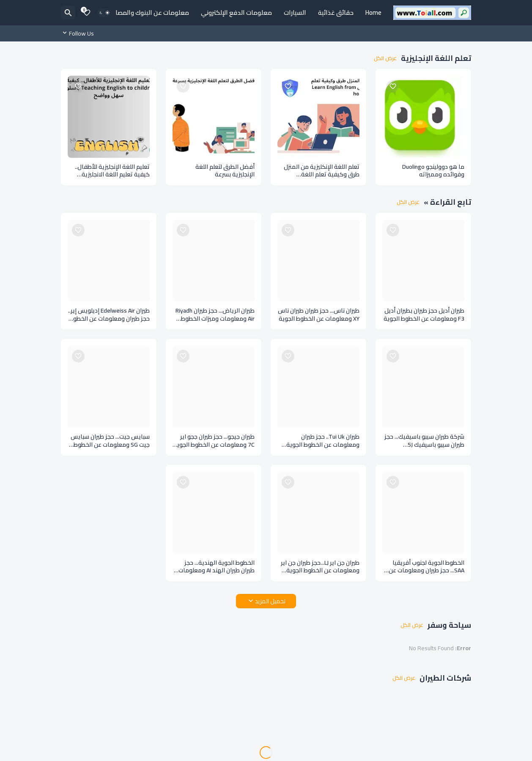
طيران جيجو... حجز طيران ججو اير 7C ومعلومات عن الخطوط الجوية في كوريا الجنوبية (214, 441)
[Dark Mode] (104, 13)
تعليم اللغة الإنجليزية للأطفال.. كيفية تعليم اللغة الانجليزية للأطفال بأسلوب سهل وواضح (112, 171)
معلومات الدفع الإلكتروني (236, 12)
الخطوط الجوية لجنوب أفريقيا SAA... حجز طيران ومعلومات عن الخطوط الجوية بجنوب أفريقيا (426, 567)
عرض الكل (385, 58)
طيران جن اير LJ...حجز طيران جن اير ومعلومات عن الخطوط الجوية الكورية (320, 567)
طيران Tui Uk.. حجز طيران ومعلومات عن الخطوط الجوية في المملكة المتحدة (323, 441)
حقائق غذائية (336, 12)
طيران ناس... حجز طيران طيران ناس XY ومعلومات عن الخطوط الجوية (319, 315)
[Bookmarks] (87, 13)
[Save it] (393, 86)
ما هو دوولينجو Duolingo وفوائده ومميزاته (433, 171)
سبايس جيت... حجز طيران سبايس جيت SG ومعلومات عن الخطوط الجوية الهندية (110, 441)
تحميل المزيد (270, 601)
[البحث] (68, 13)
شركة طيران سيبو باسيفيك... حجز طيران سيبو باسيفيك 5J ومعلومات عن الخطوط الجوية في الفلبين (424, 441)
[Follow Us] (80, 33)
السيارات (295, 12)
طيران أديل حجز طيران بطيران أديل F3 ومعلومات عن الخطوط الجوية (424, 315)
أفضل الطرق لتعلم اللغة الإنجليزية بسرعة (225, 171)
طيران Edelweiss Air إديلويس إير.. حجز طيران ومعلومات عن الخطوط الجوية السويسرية (109, 315)
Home (373, 12)
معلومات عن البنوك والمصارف (148, 12)
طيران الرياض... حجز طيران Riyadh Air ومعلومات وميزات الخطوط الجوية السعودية (215, 315)
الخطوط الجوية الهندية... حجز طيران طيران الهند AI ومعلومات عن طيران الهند (217, 567)
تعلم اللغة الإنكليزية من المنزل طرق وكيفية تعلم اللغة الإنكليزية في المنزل (322, 171)
